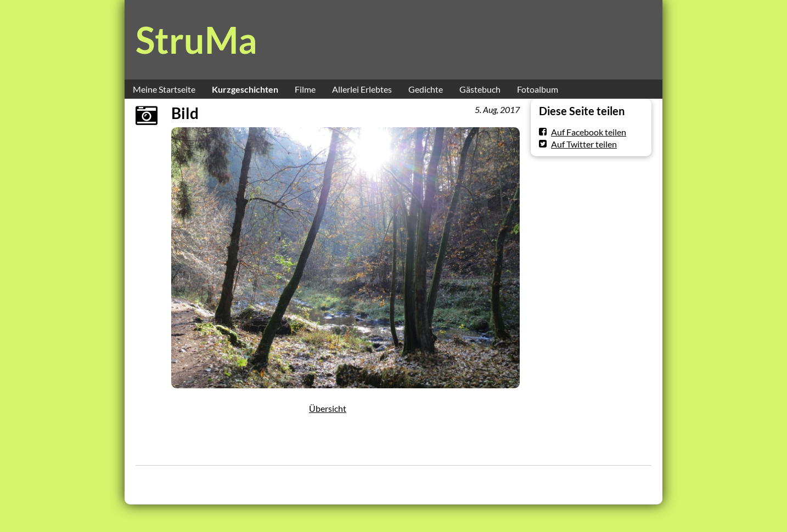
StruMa (196, 40)
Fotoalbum (538, 89)
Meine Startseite (164, 89)
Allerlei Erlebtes (362, 89)
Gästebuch (480, 89)
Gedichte (426, 89)
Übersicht (328, 408)
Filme (305, 89)
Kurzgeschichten (245, 89)
